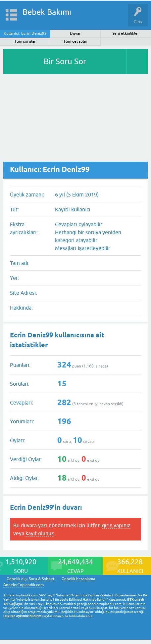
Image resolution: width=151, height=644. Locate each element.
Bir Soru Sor (65, 61)
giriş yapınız (116, 525)
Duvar (75, 33)
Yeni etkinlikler (126, 33)
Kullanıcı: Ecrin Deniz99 (25, 33)
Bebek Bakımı (47, 12)
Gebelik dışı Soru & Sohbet (31, 579)
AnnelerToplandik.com (24, 585)
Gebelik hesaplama (78, 579)
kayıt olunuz (40, 533)
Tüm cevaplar (75, 41)
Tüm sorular (25, 41)
